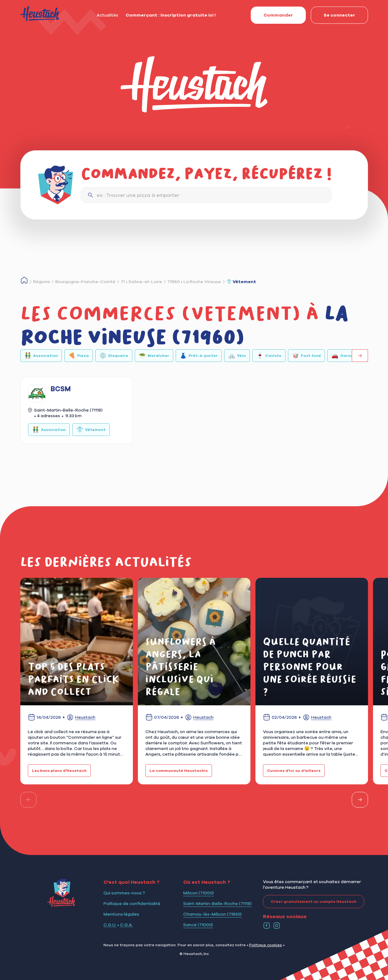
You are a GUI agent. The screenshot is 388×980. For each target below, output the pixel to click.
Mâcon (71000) (199, 893)
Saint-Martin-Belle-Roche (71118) (217, 903)
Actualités (107, 15)
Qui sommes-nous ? (124, 893)
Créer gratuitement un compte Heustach (310, 902)
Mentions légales (121, 914)
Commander (272, 15)
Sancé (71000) (198, 925)
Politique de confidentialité (132, 903)
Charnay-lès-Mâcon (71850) (212, 914)
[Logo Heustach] (61, 905)
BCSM (61, 389)
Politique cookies (266, 945)
